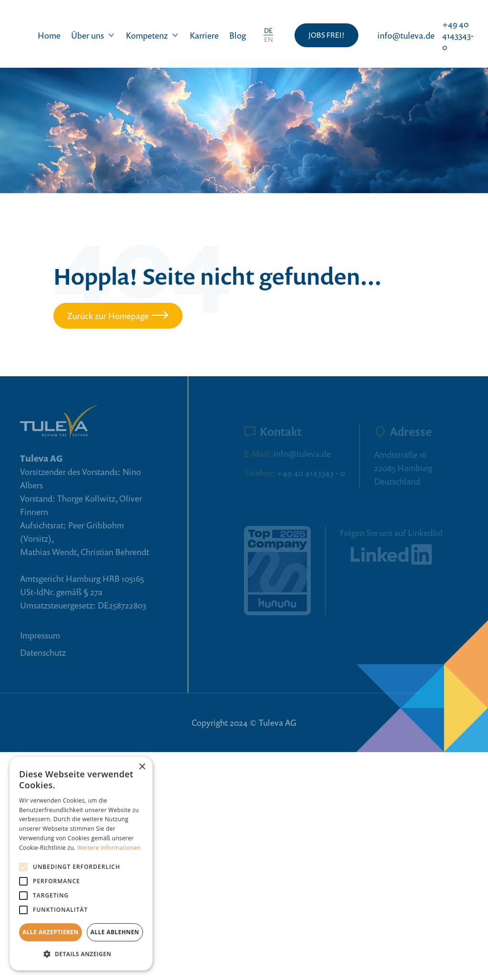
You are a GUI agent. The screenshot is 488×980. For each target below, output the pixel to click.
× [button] (142, 767)
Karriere (204, 35)
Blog (238, 35)
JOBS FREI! (326, 35)
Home (49, 35)
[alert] (81, 864)
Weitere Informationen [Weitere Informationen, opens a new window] (109, 848)
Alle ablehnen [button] (115, 932)
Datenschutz (43, 652)
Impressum (40, 635)
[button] (93, 35)
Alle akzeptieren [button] (51, 932)
